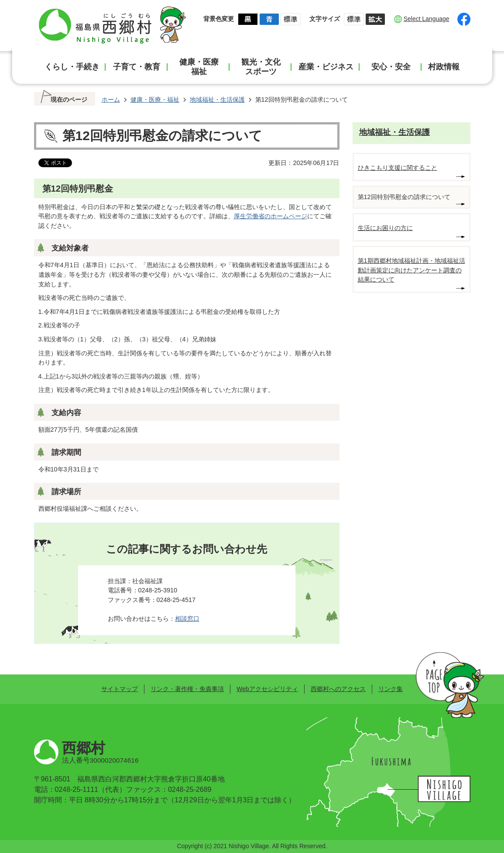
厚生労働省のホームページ (271, 216)
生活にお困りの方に (385, 228)
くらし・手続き (72, 67)
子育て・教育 (137, 67)
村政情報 (444, 67)
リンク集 (391, 689)
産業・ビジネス (326, 67)
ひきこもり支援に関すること (398, 168)
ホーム (111, 100)
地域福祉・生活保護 (217, 100)
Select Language (427, 19)
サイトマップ (120, 689)
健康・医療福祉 (199, 67)
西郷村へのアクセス (338, 689)
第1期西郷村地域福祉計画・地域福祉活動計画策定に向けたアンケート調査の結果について (411, 270)
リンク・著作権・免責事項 (187, 689)
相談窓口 (187, 619)
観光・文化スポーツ (261, 67)
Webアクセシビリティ (267, 689)
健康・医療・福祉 (155, 100)
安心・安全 (391, 67)
